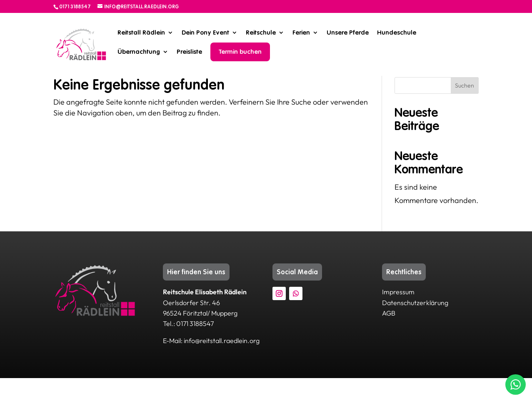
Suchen (465, 108)
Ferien (301, 33)
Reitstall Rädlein (141, 33)
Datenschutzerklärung (415, 326)
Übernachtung (139, 52)
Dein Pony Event (205, 33)
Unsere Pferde (348, 33)
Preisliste (189, 52)
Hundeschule (397, 33)
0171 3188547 (75, 7)
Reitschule (261, 33)
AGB (389, 336)
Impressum (398, 315)
